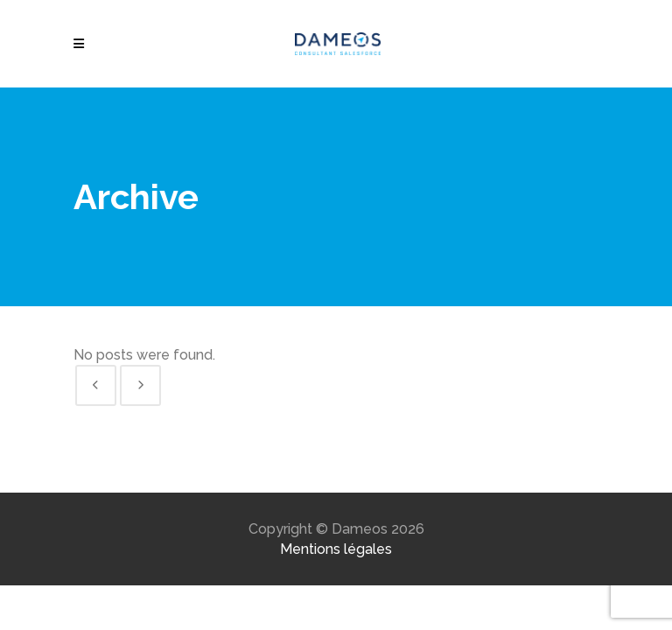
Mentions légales (336, 549)
